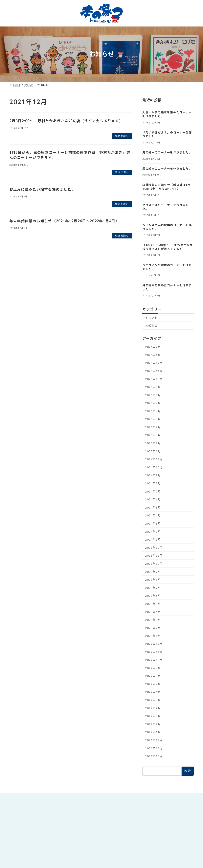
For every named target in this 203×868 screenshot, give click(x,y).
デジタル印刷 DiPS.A (150, 824)
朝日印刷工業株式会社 (150, 819)
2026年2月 (153, 347)
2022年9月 (153, 668)
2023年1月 (153, 636)
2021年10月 (154, 756)
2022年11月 (154, 652)
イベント (151, 317)
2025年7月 (153, 403)
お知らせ (151, 326)
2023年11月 (154, 556)
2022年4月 (153, 708)
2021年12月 (154, 740)
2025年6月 (153, 411)
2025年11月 (154, 371)
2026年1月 (153, 355)
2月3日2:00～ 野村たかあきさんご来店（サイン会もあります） (66, 121)
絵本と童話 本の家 (86, 805)
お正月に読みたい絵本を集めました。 (42, 189)
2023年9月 (153, 572)
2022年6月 (153, 692)
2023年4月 (153, 612)
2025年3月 (153, 435)
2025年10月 (154, 379)
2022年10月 (154, 660)
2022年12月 (154, 644)
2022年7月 (153, 684)
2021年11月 (154, 748)
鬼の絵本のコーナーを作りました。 (167, 152)
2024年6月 (153, 499)
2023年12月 (154, 547)
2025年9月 (153, 387)
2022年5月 (153, 700)
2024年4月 (153, 515)
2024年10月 (154, 467)
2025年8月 (153, 395)
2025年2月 (153, 443)
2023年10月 (154, 564)
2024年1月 (153, 539)
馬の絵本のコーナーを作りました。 (167, 169)
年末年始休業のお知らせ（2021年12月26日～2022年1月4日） (64, 221)
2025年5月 (153, 419)
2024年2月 (153, 531)
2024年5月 (153, 507)
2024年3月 (153, 523)
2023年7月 (153, 588)
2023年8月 (153, 580)
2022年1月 (153, 732)
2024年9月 (153, 475)
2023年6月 (153, 596)
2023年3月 (153, 620)
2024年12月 (154, 459)
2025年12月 (154, 363)
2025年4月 (153, 427)
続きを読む (122, 136)
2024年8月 (153, 483)
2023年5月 (153, 604)
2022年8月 (153, 676)
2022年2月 (153, 724)
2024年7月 (153, 491)
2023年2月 (153, 628)
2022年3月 (153, 716)
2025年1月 (153, 451)
